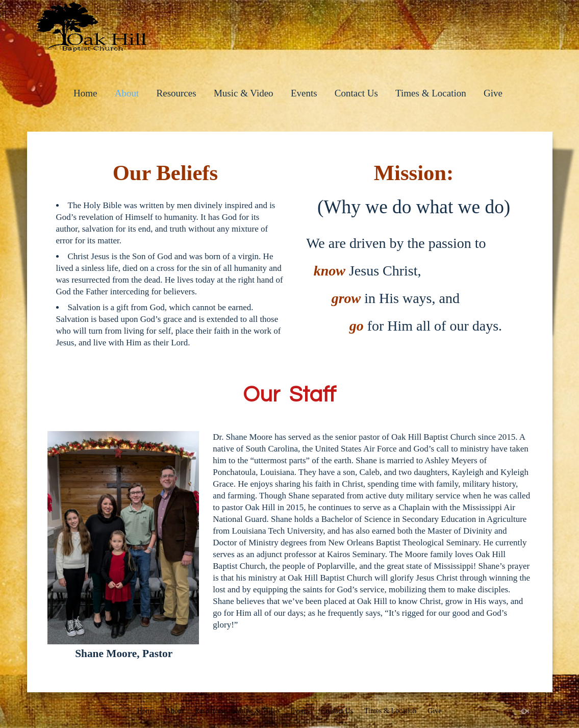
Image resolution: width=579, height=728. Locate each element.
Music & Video (244, 93)
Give (493, 93)
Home (85, 93)
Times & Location (431, 93)
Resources (177, 93)
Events (304, 93)
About (127, 93)
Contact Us (356, 93)
